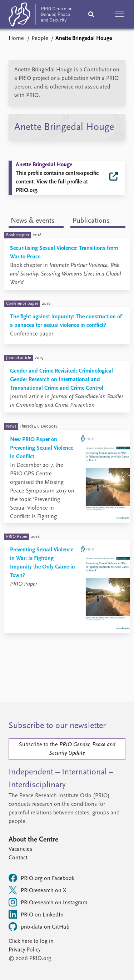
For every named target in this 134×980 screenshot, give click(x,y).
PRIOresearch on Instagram (48, 902)
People (40, 39)
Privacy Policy (24, 950)
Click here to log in (31, 941)
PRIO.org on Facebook (41, 878)
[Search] (91, 14)
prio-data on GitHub (39, 926)
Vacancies (20, 849)
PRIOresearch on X (37, 890)
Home (16, 39)
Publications (91, 221)
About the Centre (33, 840)
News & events (33, 221)
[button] (120, 14)
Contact (18, 858)
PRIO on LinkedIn (36, 914)
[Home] (40, 16)
